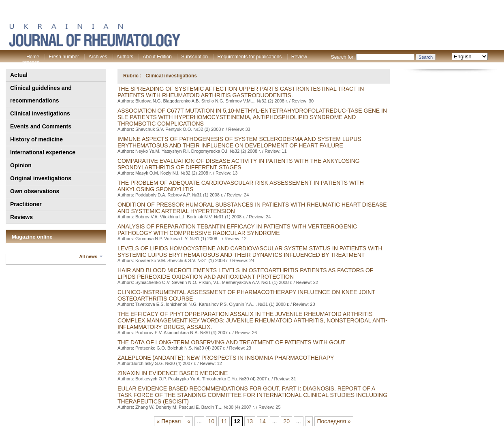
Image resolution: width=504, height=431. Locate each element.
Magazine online (32, 237)
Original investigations (41, 178)
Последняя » (334, 421)
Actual (19, 75)
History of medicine (36, 139)
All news (88, 256)
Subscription (194, 57)
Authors (125, 57)
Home (33, 57)
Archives (98, 57)
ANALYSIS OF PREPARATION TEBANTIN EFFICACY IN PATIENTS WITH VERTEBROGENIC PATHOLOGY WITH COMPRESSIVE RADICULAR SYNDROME (237, 230)
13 (250, 421)
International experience (43, 152)
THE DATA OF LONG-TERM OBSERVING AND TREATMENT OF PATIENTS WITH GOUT (232, 342)
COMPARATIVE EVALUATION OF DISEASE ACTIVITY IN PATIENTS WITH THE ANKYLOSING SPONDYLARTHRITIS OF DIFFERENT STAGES (239, 164)
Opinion (21, 165)
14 (263, 421)
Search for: (343, 57)
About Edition (157, 57)
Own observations (35, 191)
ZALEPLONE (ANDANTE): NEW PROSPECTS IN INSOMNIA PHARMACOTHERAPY (226, 358)
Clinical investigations (40, 113)
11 (224, 421)
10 (211, 421)
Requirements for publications (250, 57)
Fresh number (64, 57)
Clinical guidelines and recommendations (41, 94)
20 (286, 421)
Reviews (21, 217)
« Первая (169, 421)
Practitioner (26, 204)
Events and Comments (41, 126)
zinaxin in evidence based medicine (173, 373)
